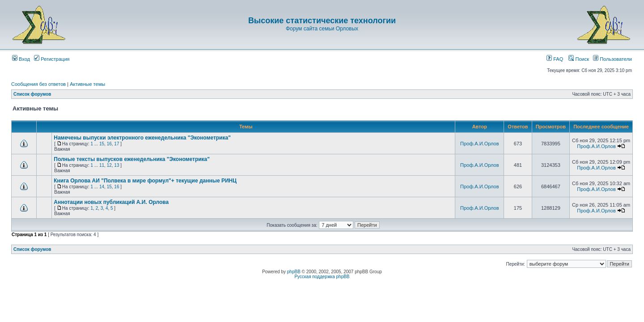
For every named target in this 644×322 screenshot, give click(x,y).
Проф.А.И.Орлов (479, 144)
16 (109, 144)
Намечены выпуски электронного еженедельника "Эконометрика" (142, 138)
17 (117, 144)
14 (102, 187)
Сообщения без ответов (38, 84)
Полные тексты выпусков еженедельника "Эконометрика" (132, 159)
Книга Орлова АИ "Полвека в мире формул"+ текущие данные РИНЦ (145, 181)
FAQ (555, 59)
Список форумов (32, 94)
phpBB (294, 272)
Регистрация (52, 59)
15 (102, 144)
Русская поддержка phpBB (322, 277)
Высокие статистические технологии (322, 21)
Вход (21, 59)
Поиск (579, 59)
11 (102, 165)
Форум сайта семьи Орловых (322, 29)
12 (109, 165)
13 (117, 165)
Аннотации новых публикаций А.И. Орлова (111, 202)
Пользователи (612, 59)
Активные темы (87, 84)
